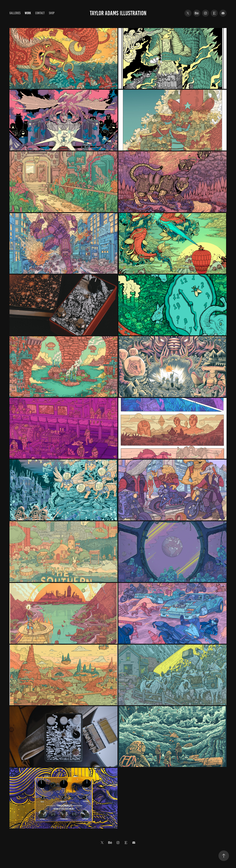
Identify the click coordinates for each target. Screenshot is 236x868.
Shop (52, 13)
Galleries (15, 13)
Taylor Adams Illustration (118, 13)
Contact (40, 13)
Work (28, 13)
